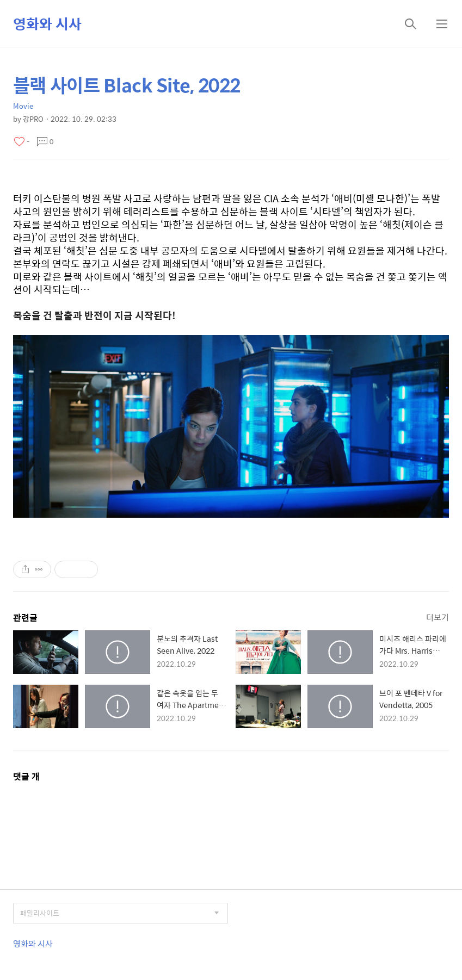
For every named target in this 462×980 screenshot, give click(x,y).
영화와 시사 (47, 23)
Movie (23, 106)
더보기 (438, 617)
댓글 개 (26, 776)
